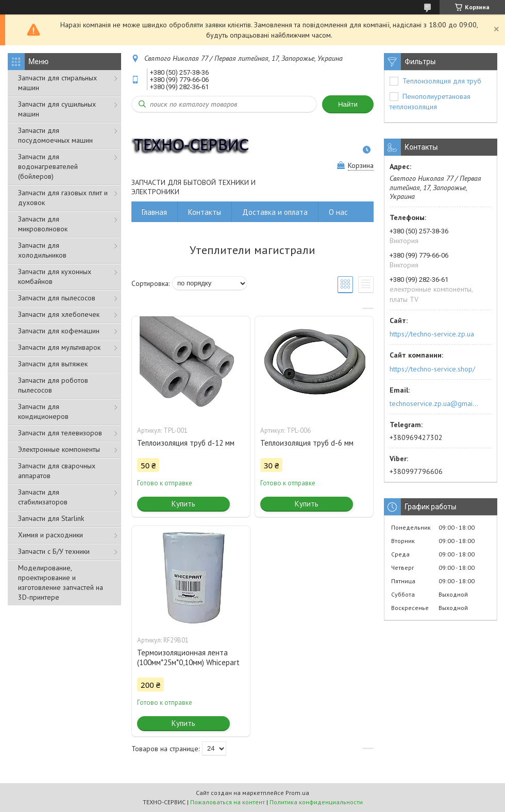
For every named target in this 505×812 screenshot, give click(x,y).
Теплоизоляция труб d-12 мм (186, 443)
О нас (338, 212)
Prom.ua (297, 793)
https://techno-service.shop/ (432, 369)
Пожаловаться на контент (228, 802)
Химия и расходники (50, 535)
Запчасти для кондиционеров (43, 411)
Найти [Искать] (348, 104)
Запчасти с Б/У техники (54, 551)
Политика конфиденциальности (316, 802)
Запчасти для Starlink (51, 518)
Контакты (205, 212)
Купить (183, 504)
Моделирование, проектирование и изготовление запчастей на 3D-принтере (61, 582)
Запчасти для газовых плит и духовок (63, 198)
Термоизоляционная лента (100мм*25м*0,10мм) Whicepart (188, 657)
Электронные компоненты (59, 449)
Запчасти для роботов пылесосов (53, 385)
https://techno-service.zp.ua (432, 334)
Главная (154, 212)
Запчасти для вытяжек (53, 364)
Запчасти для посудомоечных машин (55, 135)
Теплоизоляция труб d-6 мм (307, 443)
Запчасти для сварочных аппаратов (57, 471)
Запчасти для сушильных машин (57, 109)
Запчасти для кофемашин (59, 331)
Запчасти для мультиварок (59, 347)
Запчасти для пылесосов (57, 298)
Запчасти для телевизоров (60, 433)
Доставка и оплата (275, 212)
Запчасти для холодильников (42, 250)
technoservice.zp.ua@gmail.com (435, 403)
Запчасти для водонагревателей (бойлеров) (48, 166)
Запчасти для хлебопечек (59, 314)
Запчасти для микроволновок (43, 224)
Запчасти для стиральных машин (57, 83)
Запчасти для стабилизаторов (43, 497)
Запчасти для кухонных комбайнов (55, 276)
